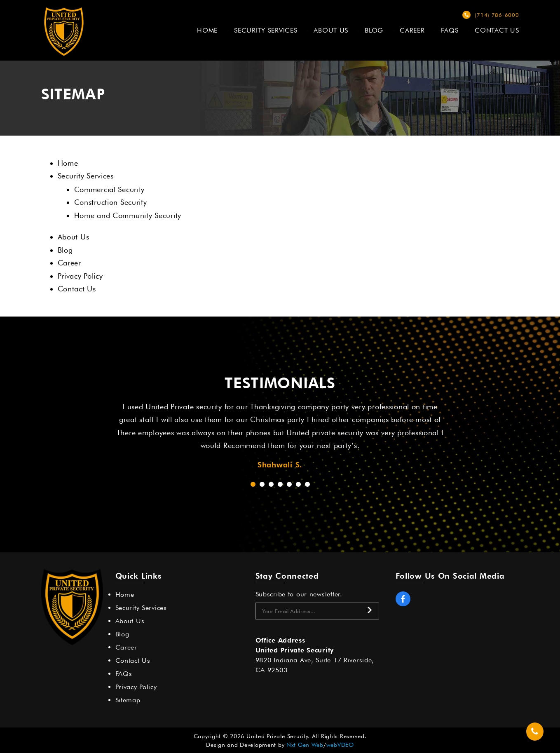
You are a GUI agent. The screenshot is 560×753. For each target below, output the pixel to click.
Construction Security (111, 202)
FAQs (450, 30)
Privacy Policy (80, 276)
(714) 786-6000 (497, 15)
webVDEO (340, 745)
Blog (374, 30)
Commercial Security (110, 189)
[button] (253, 484)
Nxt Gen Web (305, 745)
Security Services (266, 30)
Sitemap (128, 700)
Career (412, 30)
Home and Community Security (128, 215)
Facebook (403, 599)
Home (207, 30)
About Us (331, 30)
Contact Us (497, 30)
